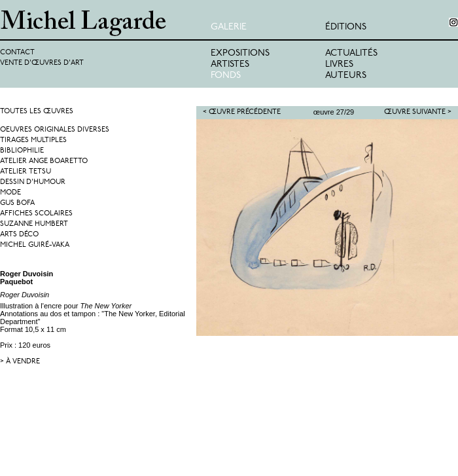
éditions (346, 27)
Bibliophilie (22, 151)
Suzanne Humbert (34, 224)
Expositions (240, 53)
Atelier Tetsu (26, 172)
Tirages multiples (33, 140)
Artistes (230, 64)
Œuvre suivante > (418, 112)
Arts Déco (19, 235)
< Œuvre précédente (242, 112)
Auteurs (346, 76)
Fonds (226, 76)
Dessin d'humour (33, 182)
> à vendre (20, 362)
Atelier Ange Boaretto (44, 161)
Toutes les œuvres (37, 112)
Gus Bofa (17, 203)
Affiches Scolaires (36, 214)
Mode (10, 193)
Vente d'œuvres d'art (42, 63)
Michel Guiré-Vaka (35, 245)
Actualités (351, 53)
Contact (17, 53)
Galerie (229, 27)
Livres (339, 64)
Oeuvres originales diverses (55, 130)
